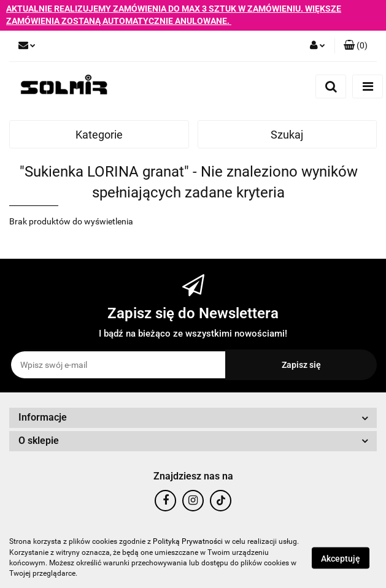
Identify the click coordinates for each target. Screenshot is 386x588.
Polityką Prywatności (188, 541)
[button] (356, 46)
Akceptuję (341, 558)
